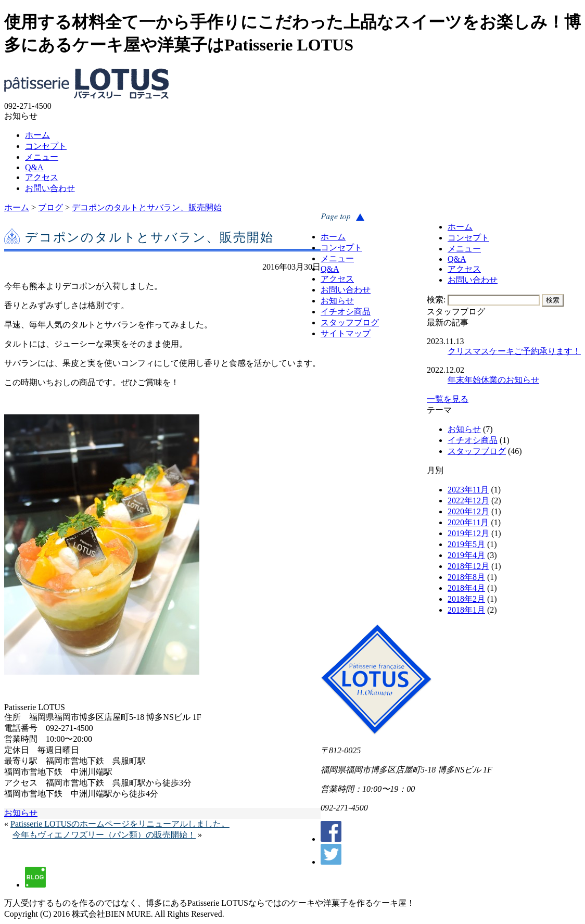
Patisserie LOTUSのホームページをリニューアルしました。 (120, 824)
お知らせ (464, 429)
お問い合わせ (50, 188)
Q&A (34, 167)
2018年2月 (466, 599)
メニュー (42, 157)
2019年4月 (466, 555)
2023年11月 (468, 490)
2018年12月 (468, 566)
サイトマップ (346, 333)
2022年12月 (468, 501)
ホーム (37, 135)
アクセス (42, 177)
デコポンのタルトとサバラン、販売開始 (147, 207)
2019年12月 (468, 533)
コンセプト (46, 146)
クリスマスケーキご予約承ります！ (514, 351)
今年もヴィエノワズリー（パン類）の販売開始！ (104, 835)
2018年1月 (466, 610)
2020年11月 (468, 522)
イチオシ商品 (473, 440)
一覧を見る (448, 399)
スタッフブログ (477, 451)
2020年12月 (468, 511)
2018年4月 (466, 588)
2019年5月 (466, 544)
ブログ (50, 207)
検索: (436, 300)
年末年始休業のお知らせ (493, 380)
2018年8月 (466, 577)
